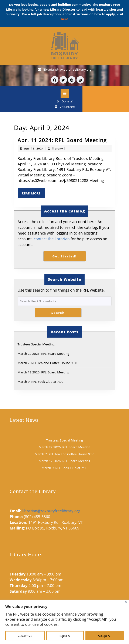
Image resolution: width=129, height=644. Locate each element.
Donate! (65, 101)
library (58, 148)
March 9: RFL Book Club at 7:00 (41, 381)
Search (58, 313)
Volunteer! (64, 107)
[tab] (65, 94)
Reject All (65, 636)
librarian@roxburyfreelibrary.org (67, 69)
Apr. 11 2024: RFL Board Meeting (62, 140)
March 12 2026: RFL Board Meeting (43, 372)
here (64, 19)
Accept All (104, 636)
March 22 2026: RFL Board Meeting (43, 353)
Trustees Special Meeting (36, 344)
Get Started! (65, 256)
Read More (33, 194)
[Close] (126, 602)
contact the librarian (52, 239)
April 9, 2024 (34, 148)
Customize (25, 636)
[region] (64, 622)
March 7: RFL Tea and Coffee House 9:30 (47, 363)
